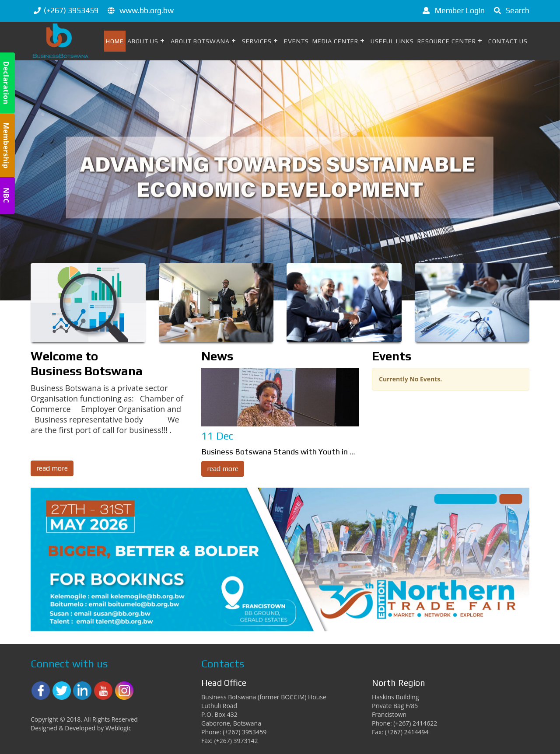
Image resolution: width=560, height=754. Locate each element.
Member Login (452, 10)
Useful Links (392, 41)
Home (115, 41)
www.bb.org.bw (147, 10)
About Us (143, 41)
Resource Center (447, 41)
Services (257, 41)
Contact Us (508, 41)
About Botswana (200, 41)
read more (52, 468)
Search (510, 10)
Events (296, 41)
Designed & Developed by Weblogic (81, 728)
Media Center (335, 41)
